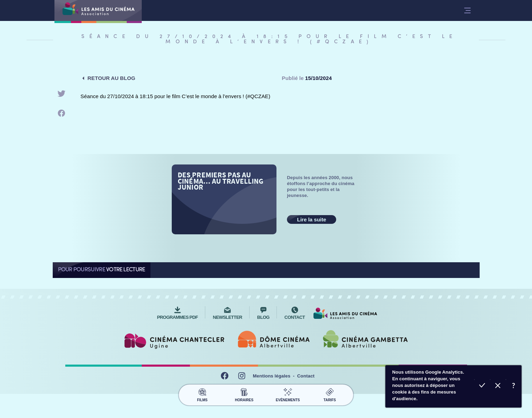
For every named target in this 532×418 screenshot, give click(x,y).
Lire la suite (312, 219)
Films (202, 394)
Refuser (498, 386)
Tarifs (330, 394)
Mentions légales (272, 376)
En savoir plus (514, 386)
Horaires (244, 394)
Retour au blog (112, 78)
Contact (306, 376)
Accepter (482, 386)
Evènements (288, 394)
